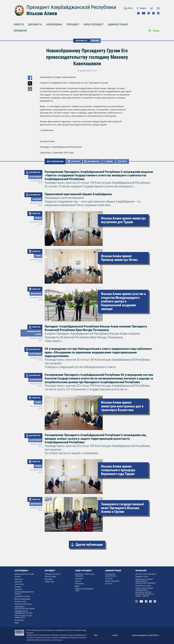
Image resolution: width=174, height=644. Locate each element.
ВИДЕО (110, 161)
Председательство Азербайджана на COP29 (24, 612)
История (18, 577)
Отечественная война (22, 596)
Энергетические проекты (23, 604)
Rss (158, 13)
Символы (18, 587)
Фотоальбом (19, 620)
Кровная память (21, 602)
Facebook (149, 13)
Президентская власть (53, 574)
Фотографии (79, 584)
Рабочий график (51, 577)
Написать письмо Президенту (146, 574)
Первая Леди (49, 582)
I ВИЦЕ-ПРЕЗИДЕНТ (93, 24)
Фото (130, 8)
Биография (49, 579)
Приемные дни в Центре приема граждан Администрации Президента (146, 581)
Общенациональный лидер (24, 574)
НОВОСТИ (19, 24)
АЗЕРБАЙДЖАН (54, 24)
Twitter (153, 13)
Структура (109, 579)
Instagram (138, 13)
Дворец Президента (112, 581)
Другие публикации (89, 545)
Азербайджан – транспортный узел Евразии (25, 608)
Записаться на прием (143, 586)
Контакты (109, 584)
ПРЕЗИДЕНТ (73, 24)
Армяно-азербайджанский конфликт (24, 593)
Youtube (144, 13)
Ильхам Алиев (42, 13)
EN (158, 8)
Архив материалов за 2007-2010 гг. (146, 635)
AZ (152, 8)
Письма (95, 41)
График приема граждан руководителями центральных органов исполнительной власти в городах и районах (145, 592)
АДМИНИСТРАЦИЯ (118, 24)
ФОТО (124, 161)
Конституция (19, 584)
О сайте (115, 635)
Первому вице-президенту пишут (84, 590)
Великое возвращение (22, 599)
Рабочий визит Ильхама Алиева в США (23, 617)
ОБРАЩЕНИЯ (20, 31)
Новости (78, 581)
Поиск (156, 31)
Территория (19, 579)
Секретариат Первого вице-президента (85, 575)
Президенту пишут (142, 577)
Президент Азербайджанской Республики (71, 7)
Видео (143, 8)
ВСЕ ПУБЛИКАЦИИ (55, 161)
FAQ (96, 635)
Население (18, 582)
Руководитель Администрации (111, 575)
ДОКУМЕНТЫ (35, 24)
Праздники (18, 589)
